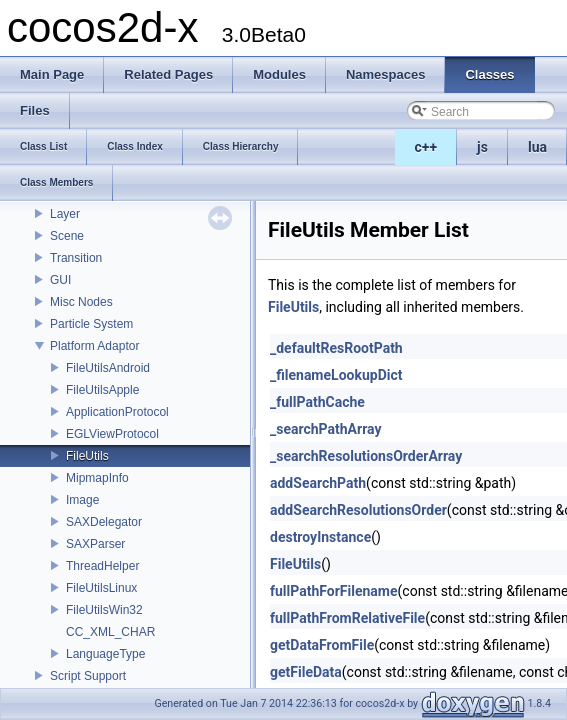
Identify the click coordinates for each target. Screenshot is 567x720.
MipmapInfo (97, 478)
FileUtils (87, 456)
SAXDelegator (104, 522)
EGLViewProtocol (112, 434)
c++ (426, 147)
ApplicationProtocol (117, 412)
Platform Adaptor (94, 346)
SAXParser (95, 544)
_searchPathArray (326, 429)
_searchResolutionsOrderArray (366, 456)
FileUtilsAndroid (108, 368)
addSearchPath (318, 483)
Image (82, 500)
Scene (67, 236)
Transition (76, 258)
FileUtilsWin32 (104, 610)
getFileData (306, 672)
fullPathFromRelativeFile (347, 618)
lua (537, 147)
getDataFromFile (322, 645)
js (482, 147)
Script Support (88, 676)
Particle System (91, 324)
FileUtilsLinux (101, 588)
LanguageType (105, 654)
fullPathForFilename (334, 591)
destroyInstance (320, 537)
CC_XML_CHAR (110, 632)
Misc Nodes (81, 302)
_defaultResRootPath (336, 348)
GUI (60, 280)
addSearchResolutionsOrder (358, 510)
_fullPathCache (317, 402)
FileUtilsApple (102, 390)
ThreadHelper (102, 566)
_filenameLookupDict (336, 375)
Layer (65, 214)
